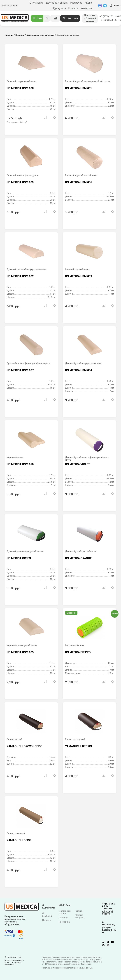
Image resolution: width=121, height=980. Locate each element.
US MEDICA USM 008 (20, 88)
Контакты (86, 8)
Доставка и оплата (57, 3)
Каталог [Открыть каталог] (40, 18)
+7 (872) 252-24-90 (110, 17)
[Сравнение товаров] (56, 18)
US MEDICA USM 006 (79, 182)
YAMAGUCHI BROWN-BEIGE (25, 746)
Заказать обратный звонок (90, 18)
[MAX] (100, 6)
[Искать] (47, 18)
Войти (115, 6)
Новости (73, 8)
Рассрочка (76, 3)
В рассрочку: (17, 122)
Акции (88, 3)
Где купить (59, 8)
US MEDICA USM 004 (79, 370)
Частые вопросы (80, 916)
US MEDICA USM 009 (20, 182)
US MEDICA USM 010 (20, 464)
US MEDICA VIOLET (78, 464)
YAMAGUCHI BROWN (79, 746)
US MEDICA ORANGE (78, 558)
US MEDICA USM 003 (79, 276)
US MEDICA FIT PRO (78, 652)
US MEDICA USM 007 (20, 370)
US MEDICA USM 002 (20, 276)
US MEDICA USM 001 (79, 88)
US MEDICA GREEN (19, 558)
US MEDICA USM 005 (20, 652)
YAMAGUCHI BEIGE (19, 840)
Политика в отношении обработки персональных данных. (67, 968)
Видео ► (72, 613)
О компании (36, 3)
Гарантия (64, 918)
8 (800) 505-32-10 (111, 20)
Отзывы (79, 911)
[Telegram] (105, 6)
